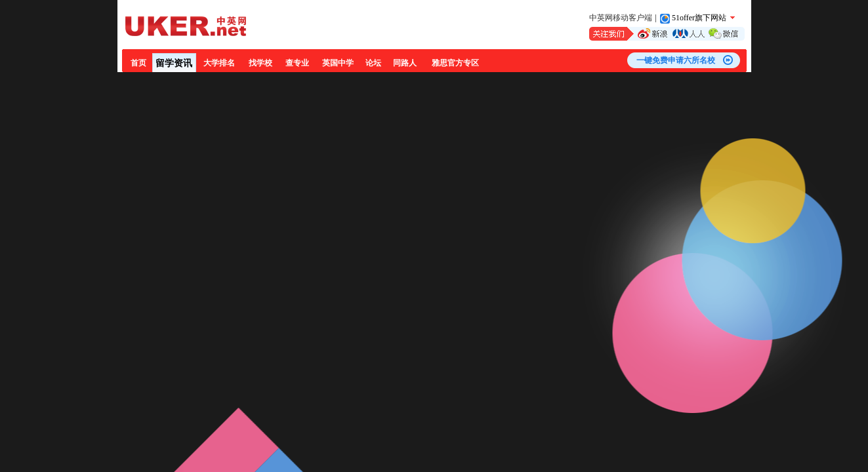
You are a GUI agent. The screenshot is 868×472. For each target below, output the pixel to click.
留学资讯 (174, 63)
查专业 (297, 63)
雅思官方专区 (455, 63)
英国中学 (338, 63)
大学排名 (219, 63)
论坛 (373, 63)
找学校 (260, 63)
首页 (138, 63)
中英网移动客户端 (621, 18)
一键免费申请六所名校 (676, 60)
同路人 (405, 63)
